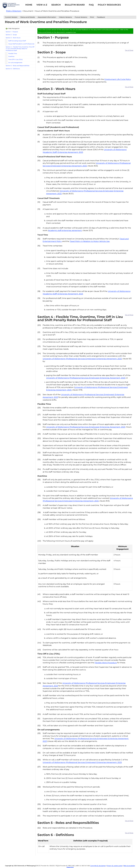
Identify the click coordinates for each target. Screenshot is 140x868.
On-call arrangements (15, 63)
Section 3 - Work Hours (13, 38)
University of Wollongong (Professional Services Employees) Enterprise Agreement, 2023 (82, 359)
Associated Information (47, 17)
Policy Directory (14, 11)
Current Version (11, 17)
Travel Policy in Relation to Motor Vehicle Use (90, 241)
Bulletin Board (75, 5)
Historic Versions (65, 17)
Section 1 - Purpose (12, 32)
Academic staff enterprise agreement (65, 230)
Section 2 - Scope (11, 35)
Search (56, 5)
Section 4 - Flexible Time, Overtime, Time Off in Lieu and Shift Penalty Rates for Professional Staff (20, 49)
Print (92, 17)
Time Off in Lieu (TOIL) (15, 60)
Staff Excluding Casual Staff (17, 41)
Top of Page (129, 50)
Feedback (101, 17)
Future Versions (81, 17)
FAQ (91, 5)
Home (29, 5)
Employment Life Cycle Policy (118, 79)
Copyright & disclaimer (98, 866)
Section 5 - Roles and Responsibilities (18, 66)
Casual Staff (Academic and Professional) (21, 44)
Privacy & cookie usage (115, 866)
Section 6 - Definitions (13, 69)
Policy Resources (109, 5)
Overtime (11, 56)
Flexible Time (13, 54)
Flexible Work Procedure (106, 663)
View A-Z (42, 5)
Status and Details (28, 17)
